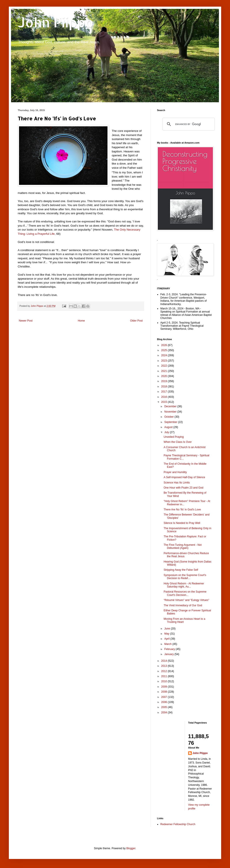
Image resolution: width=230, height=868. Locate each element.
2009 (165, 687)
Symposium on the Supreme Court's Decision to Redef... (185, 577)
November (171, 412)
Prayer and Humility (175, 472)
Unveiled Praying (174, 437)
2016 (165, 397)
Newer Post (26, 321)
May (167, 634)
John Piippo (56, 22)
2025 (165, 350)
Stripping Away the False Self (181, 570)
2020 (165, 376)
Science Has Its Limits (177, 483)
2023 (165, 361)
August (169, 427)
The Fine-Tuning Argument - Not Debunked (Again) (183, 546)
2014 (165, 661)
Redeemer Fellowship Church (178, 824)
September (171, 422)
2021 (165, 371)
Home (81, 321)
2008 (165, 692)
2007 (165, 697)
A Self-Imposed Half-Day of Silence (184, 477)
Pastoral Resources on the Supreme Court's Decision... (185, 593)
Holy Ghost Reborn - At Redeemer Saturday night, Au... (184, 585)
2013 (165, 666)
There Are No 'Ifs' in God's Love (182, 510)
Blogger (131, 848)
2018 (165, 387)
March (168, 644)
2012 (165, 671)
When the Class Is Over (178, 442)
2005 (165, 707)
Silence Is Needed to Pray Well (182, 523)
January (169, 654)
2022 (165, 366)
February (170, 649)
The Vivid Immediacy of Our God (183, 605)
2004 (165, 713)
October (169, 417)
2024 (165, 355)
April (167, 639)
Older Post (136, 321)
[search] (188, 124)
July (167, 432)
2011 (165, 676)
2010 (165, 681)
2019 (165, 381)
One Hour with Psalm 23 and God (183, 488)
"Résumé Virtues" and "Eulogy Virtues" (186, 600)
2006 (165, 702)
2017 (165, 392)
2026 (165, 345)
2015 (165, 402)
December (171, 406)
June (168, 629)
